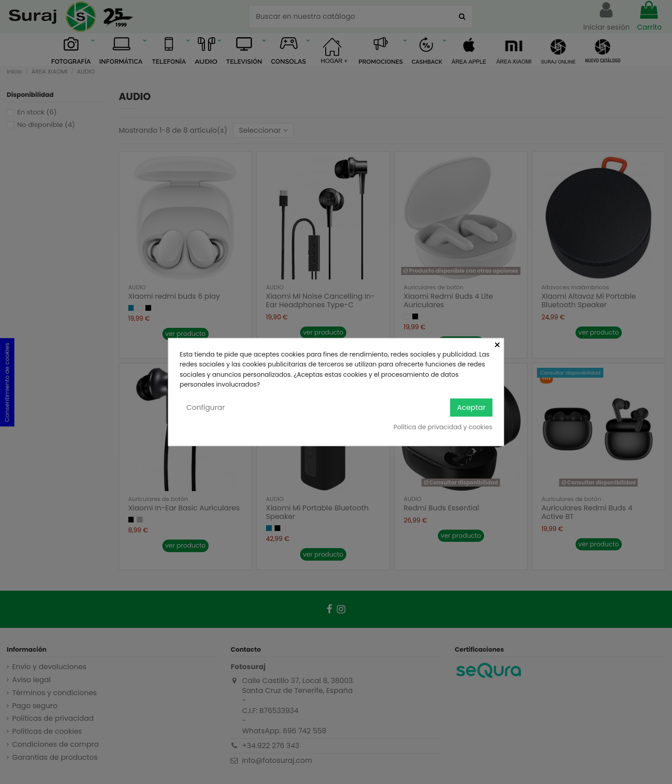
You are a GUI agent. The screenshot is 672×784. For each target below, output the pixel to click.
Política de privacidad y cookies (443, 427)
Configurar (206, 407)
